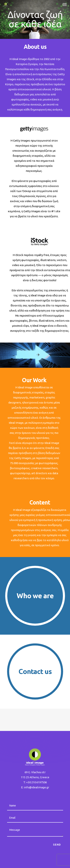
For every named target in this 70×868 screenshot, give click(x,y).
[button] (65, 4)
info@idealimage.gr (36, 787)
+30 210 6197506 (36, 782)
